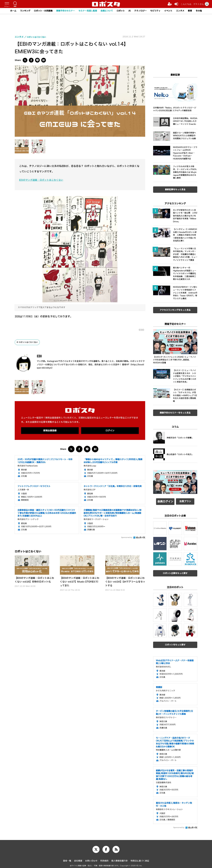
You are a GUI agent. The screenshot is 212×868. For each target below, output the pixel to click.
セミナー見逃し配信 (86, 11)
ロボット (122, 11)
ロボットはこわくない (29, 342)
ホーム (7, 11)
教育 (196, 11)
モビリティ (159, 11)
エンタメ (185, 11)
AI (131, 11)
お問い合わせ (91, 859)
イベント (173, 11)
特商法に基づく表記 (140, 859)
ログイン (110, 431)
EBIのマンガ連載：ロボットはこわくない (43, 180)
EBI (40, 356)
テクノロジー (143, 11)
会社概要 (78, 859)
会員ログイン (165, 501)
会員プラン (185, 501)
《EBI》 (141, 330)
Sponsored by (127, 538)
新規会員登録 (50, 431)
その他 (205, 11)
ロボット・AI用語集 (39, 11)
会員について (107, 11)
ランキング (20, 11)
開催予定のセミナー (63, 11)
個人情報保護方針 (120, 859)
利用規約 (104, 859)
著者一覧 (67, 859)
